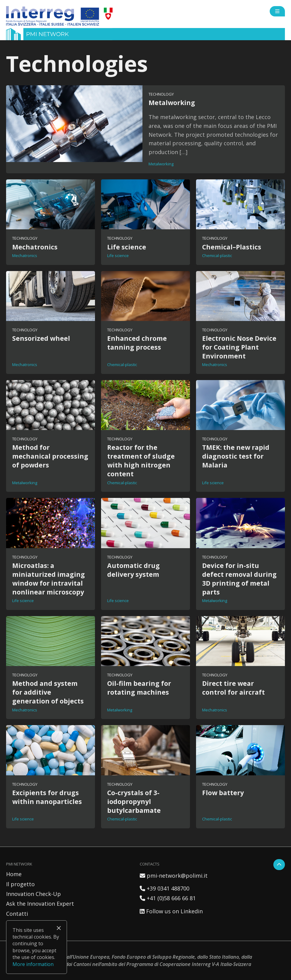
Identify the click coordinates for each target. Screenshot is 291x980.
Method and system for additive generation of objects (48, 692)
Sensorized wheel (41, 338)
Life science (127, 247)
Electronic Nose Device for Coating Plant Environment (239, 347)
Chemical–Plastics (232, 247)
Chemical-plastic (217, 256)
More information (33, 964)
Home (14, 874)
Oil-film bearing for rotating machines (139, 688)
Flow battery (223, 793)
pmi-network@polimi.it (174, 876)
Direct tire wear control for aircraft (233, 688)
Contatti (17, 914)
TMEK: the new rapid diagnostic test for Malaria (236, 456)
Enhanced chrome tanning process (137, 343)
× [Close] (59, 928)
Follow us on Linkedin (171, 911)
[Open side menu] (277, 11)
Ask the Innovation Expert (40, 904)
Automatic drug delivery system (133, 570)
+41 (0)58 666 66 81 (168, 898)
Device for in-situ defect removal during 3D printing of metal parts (239, 579)
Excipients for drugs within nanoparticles (47, 797)
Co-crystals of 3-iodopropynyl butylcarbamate (134, 801)
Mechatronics (35, 247)
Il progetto (20, 884)
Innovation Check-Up (33, 894)
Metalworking (172, 102)
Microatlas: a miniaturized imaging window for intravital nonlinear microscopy (49, 579)
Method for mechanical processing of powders (50, 456)
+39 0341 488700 (165, 888)
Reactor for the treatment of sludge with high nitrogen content (141, 460)
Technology (161, 94)
